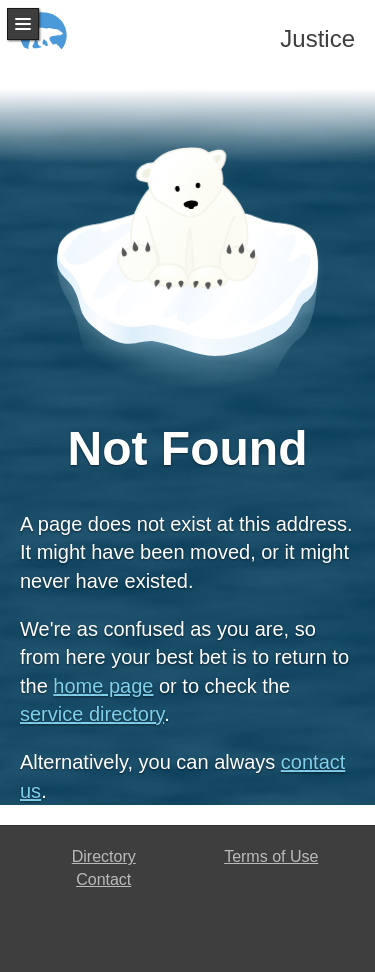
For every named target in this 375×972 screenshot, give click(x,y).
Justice (317, 38)
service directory (92, 714)
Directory (104, 856)
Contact (103, 879)
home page (103, 686)
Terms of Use (271, 856)
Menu (23, 24)
